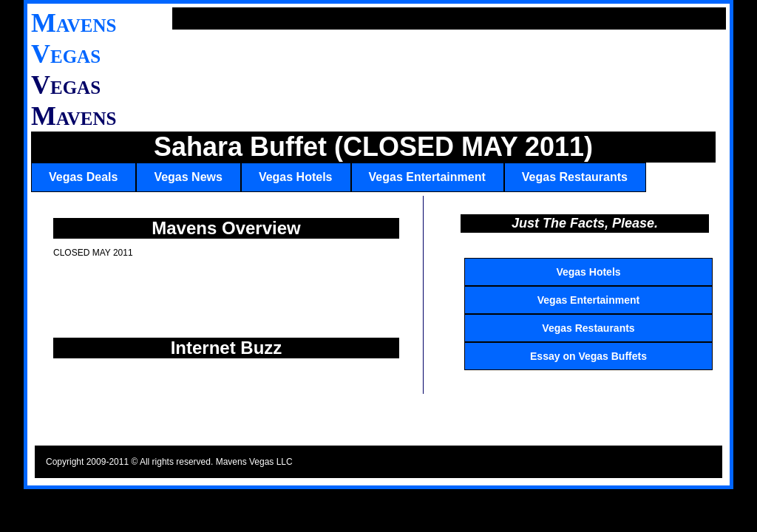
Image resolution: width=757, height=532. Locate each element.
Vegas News (188, 177)
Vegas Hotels (296, 177)
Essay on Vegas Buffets (588, 356)
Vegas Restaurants (575, 177)
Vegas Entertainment (427, 177)
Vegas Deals (83, 177)
